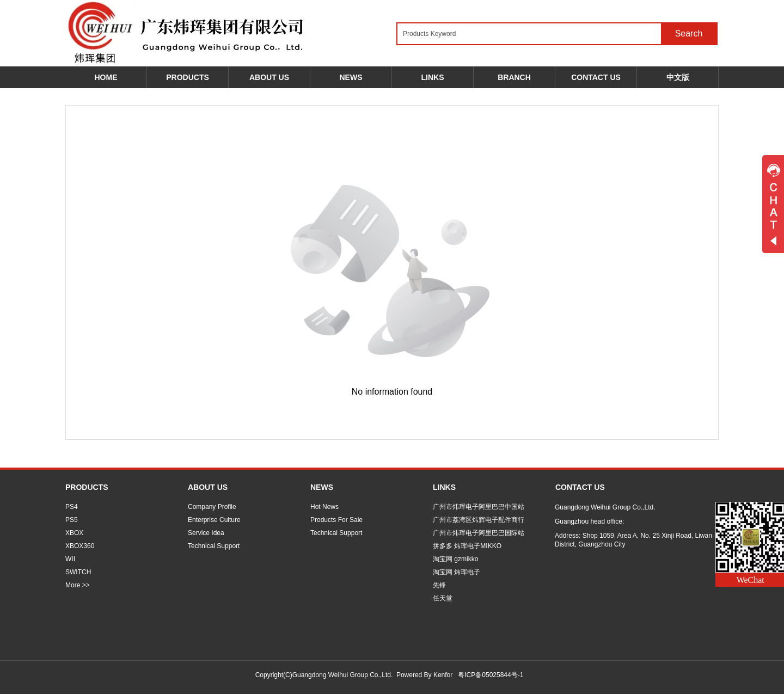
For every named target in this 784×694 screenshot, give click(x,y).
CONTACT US (580, 487)
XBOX (74, 533)
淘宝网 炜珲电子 (457, 572)
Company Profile (212, 507)
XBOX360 (80, 546)
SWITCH (78, 572)
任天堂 (443, 598)
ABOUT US (208, 487)
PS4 (72, 507)
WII (70, 559)
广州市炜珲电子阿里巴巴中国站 (479, 507)
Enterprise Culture (214, 520)
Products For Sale (336, 520)
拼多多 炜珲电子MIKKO (467, 546)
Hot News (324, 507)
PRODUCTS (87, 487)
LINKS (444, 487)
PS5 (72, 520)
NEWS (322, 487)
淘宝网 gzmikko (455, 559)
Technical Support (214, 546)
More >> (78, 585)
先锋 (439, 585)
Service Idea (206, 533)
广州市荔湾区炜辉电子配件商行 (479, 520)
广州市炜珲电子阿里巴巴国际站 (479, 533)
